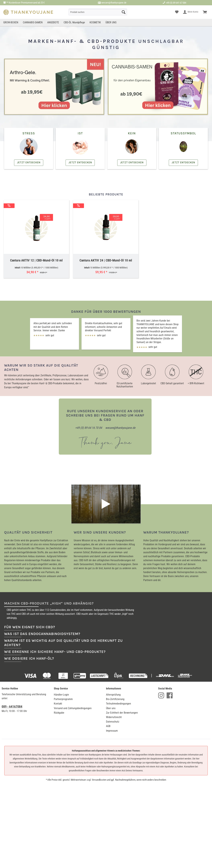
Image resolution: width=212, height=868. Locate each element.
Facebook (170, 657)
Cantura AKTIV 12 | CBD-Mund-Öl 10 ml (36, 261)
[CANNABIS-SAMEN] (33, 23)
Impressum (112, 692)
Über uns (111, 669)
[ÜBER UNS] (111, 23)
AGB (108, 687)
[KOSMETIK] (95, 23)
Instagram (161, 657)
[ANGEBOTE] (53, 23)
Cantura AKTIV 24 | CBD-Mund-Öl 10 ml (106, 261)
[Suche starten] (124, 12)
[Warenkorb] (205, 12)
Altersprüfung (113, 656)
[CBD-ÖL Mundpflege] (74, 23)
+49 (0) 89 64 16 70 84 (89, 428)
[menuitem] (98, 12)
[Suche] (98, 12)
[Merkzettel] (177, 12)
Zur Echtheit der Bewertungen (122, 674)
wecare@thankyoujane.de (114, 3)
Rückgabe (59, 674)
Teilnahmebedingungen (119, 665)
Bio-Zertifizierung (115, 660)
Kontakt (58, 665)
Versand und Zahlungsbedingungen (73, 669)
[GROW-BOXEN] (11, 23)
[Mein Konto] (191, 12)
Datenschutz (113, 683)
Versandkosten (99, 741)
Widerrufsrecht (114, 678)
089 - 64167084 (12, 668)
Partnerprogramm (63, 660)
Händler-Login (61, 656)
